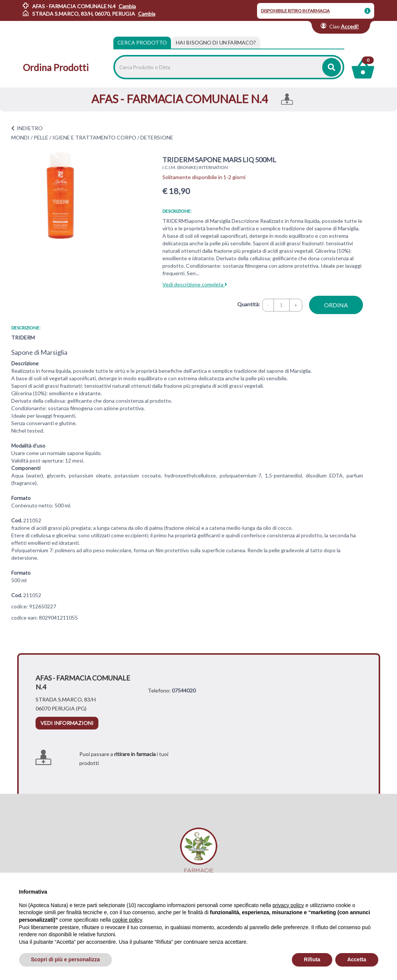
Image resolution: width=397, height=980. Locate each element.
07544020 (184, 690)
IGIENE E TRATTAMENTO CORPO (94, 137)
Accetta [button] (357, 959)
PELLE (41, 137)
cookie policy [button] (127, 920)
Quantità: (249, 304)
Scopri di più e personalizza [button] (65, 959)
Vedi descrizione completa (195, 284)
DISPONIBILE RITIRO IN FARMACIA (295, 11)
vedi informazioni (67, 723)
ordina (336, 305)
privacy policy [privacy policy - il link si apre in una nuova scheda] (288, 905)
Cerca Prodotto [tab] (142, 42)
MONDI (20, 137)
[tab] (216, 43)
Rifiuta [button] (312, 959)
